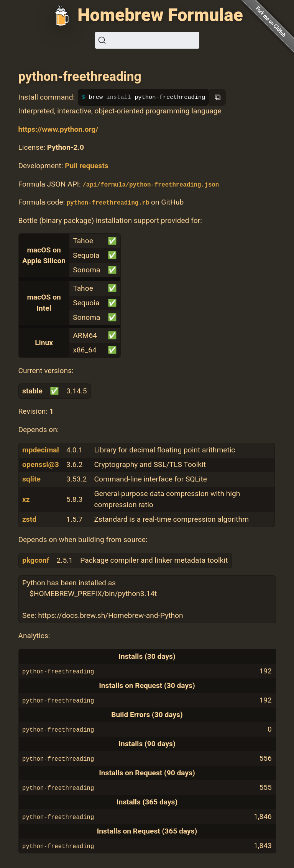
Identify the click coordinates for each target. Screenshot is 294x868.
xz (26, 499)
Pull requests (86, 166)
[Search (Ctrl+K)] (147, 40)
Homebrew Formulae (160, 15)
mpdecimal (41, 450)
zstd (29, 519)
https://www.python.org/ (58, 129)
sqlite (31, 479)
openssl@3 (41, 464)
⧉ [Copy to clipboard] (218, 97)
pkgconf (36, 560)
